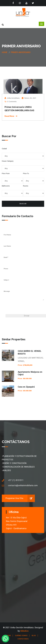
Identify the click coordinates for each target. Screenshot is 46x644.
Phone (6, 269)
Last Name (7, 246)
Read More (11, 116)
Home (5, 52)
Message (7, 291)
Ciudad (4, 149)
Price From (6, 174)
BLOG (34, 636)
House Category (8, 161)
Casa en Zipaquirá (26, 387)
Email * (6, 257)
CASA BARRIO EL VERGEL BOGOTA (30, 352)
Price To (26, 174)
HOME (9, 636)
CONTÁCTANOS (23, 639)
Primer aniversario (21, 52)
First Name (7, 235)
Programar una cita (20, 498)
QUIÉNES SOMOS (21, 636)
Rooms (26, 186)
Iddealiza (24, 631)
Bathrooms (6, 186)
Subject (6, 280)
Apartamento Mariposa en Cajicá (30, 373)
